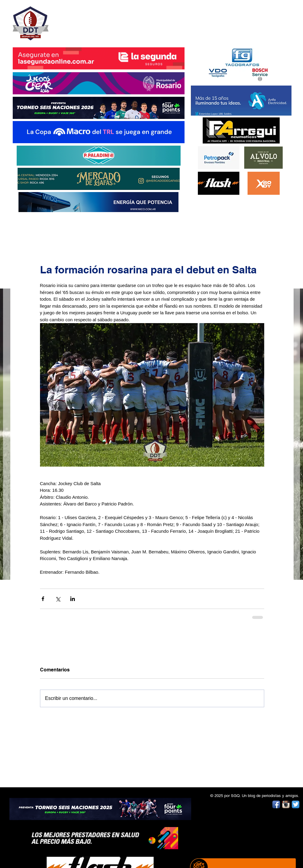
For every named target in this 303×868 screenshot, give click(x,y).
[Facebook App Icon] (276, 804)
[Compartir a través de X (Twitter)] (58, 599)
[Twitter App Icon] (296, 804)
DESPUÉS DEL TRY (95, 20)
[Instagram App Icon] (286, 804)
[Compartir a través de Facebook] (43, 599)
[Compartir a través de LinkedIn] (73, 599)
